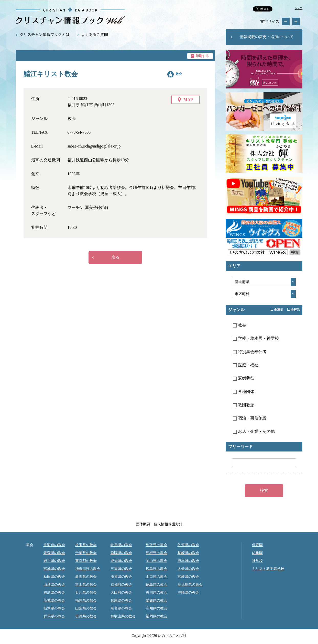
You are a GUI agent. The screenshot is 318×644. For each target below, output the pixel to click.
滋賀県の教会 (121, 577)
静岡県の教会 (121, 553)
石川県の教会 (86, 592)
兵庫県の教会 (121, 600)
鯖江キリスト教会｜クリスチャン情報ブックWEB (70, 15)
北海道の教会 (54, 545)
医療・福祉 (246, 365)
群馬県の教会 (54, 616)
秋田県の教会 (54, 577)
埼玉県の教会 (86, 545)
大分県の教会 (188, 569)
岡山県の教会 (157, 561)
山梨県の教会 (86, 608)
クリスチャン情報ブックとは (45, 35)
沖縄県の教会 (188, 592)
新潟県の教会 (86, 577)
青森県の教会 (54, 553)
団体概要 (143, 524)
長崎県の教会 (188, 553)
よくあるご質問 (95, 35)
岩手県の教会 (54, 561)
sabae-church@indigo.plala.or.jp (94, 146)
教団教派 (244, 405)
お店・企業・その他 (254, 431)
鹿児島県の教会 (190, 585)
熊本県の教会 (188, 561)
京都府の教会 (121, 585)
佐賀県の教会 (188, 545)
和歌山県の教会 (123, 616)
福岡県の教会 (157, 616)
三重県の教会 (121, 569)
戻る (115, 257)
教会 (179, 74)
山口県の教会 (157, 577)
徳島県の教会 (157, 585)
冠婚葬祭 (244, 378)
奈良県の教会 (121, 608)
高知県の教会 (157, 608)
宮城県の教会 (54, 569)
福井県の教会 (86, 600)
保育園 (257, 545)
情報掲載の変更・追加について (267, 37)
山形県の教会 (54, 585)
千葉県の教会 (86, 553)
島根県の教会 (157, 553)
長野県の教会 (86, 616)
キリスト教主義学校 (268, 569)
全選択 (277, 310)
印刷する (202, 56)
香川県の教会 (157, 592)
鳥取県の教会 (157, 545)
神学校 (257, 561)
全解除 (294, 310)
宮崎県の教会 (188, 577)
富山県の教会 (86, 585)
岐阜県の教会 (121, 545)
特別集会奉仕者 (250, 352)
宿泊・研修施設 (250, 418)
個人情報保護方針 (168, 524)
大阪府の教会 (121, 592)
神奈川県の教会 (88, 569)
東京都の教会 (86, 561)
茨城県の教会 (54, 600)
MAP (188, 100)
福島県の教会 (54, 592)
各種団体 (244, 392)
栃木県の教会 (54, 608)
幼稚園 (257, 553)
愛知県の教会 (121, 561)
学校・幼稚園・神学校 (256, 338)
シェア (299, 8)
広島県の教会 (157, 569)
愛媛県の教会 (157, 600)
